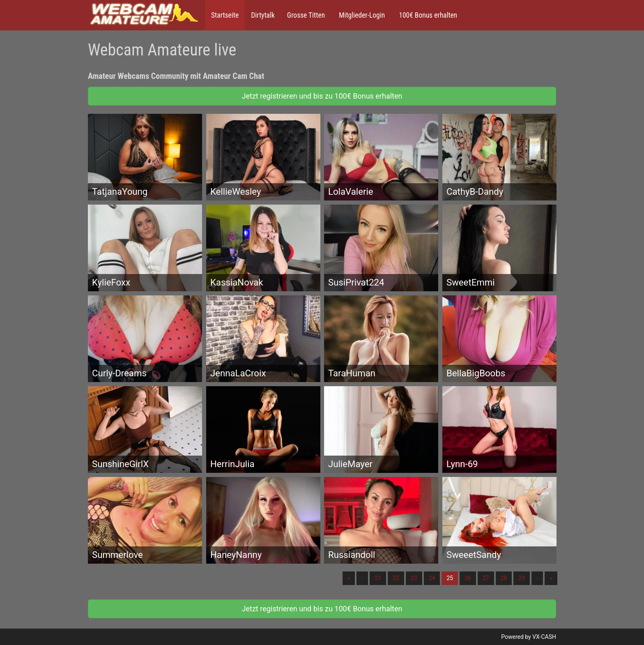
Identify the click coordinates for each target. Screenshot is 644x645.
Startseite (225, 15)
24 (432, 578)
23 (414, 578)
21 (378, 578)
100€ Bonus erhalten (427, 15)
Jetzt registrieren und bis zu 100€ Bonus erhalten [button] (322, 96)
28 (504, 578)
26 (468, 578)
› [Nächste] (537, 578)
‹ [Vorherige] (362, 578)
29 (522, 578)
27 (486, 578)
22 (396, 578)
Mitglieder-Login (361, 15)
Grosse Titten (306, 15)
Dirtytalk (263, 15)
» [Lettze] (551, 578)
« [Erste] (349, 578)
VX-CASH (544, 637)
